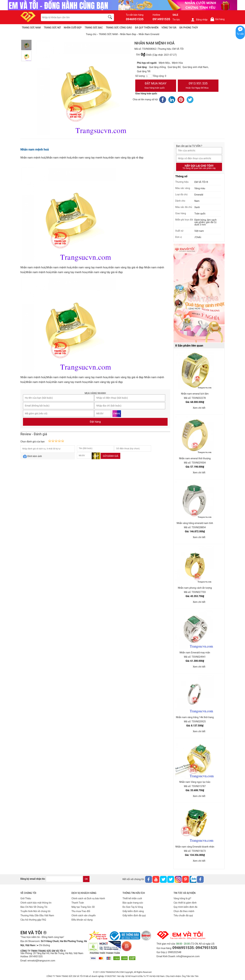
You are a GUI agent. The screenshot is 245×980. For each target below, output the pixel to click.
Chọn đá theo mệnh (184, 911)
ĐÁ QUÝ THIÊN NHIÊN (147, 28)
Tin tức (176, 20)
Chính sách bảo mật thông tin (36, 903)
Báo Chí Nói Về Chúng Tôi (34, 907)
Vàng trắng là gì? (182, 898)
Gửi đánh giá (111, 456)
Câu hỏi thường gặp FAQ (33, 920)
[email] (64, 879)
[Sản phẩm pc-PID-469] (199, 293)
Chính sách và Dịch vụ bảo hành (88, 898)
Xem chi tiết (199, 408)
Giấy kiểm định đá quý (134, 915)
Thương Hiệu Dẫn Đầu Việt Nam (37, 915)
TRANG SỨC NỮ (52, 28)
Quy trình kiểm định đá (185, 907)
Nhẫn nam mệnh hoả (35, 149)
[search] (111, 18)
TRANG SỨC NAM (31, 28)
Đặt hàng (95, 422)
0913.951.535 (198, 86)
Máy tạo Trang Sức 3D (83, 907)
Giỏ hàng (217, 19)
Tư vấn (240, 34)
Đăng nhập (199, 20)
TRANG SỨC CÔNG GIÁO (119, 28)
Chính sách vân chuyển (84, 915)
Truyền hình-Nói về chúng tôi (35, 911)
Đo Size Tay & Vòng (133, 907)
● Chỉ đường (43, 945)
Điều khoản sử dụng (82, 920)
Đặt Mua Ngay (156, 86)
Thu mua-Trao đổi (81, 911)
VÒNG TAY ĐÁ (169, 28)
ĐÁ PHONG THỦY (189, 28)
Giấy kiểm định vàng (133, 911)
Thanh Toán (78, 903)
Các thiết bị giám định (185, 903)
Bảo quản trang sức (133, 903)
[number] (149, 76)
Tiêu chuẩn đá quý (183, 915)
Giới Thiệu (26, 898)
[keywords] (72, 17)
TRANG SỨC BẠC (94, 28)
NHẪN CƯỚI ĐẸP (73, 28)
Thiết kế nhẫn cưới (132, 898)
